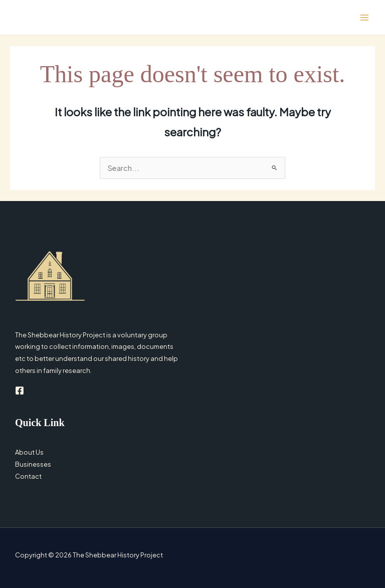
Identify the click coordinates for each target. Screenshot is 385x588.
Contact (28, 476)
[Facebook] (20, 390)
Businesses (33, 464)
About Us (29, 452)
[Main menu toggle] (364, 18)
